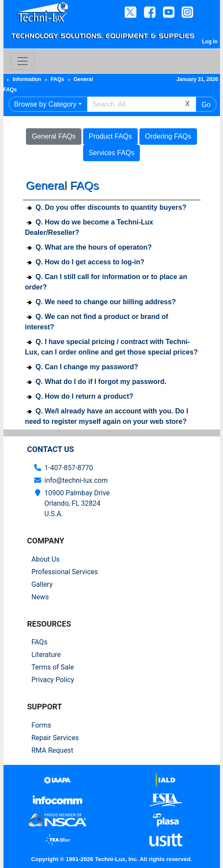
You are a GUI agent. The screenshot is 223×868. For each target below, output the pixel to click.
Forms (42, 725)
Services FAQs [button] (112, 153)
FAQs (40, 642)
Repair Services (55, 738)
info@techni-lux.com (76, 480)
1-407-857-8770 (69, 468)
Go (206, 105)
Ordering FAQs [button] (168, 136)
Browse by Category (45, 104)
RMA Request (53, 750)
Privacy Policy (53, 680)
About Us (46, 559)
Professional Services (65, 572)
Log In (210, 42)
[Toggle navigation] (23, 61)
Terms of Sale (53, 667)
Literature (46, 655)
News (40, 597)
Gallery (42, 584)
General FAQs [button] (53, 136)
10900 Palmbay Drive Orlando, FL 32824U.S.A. (77, 503)
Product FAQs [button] (110, 136)
